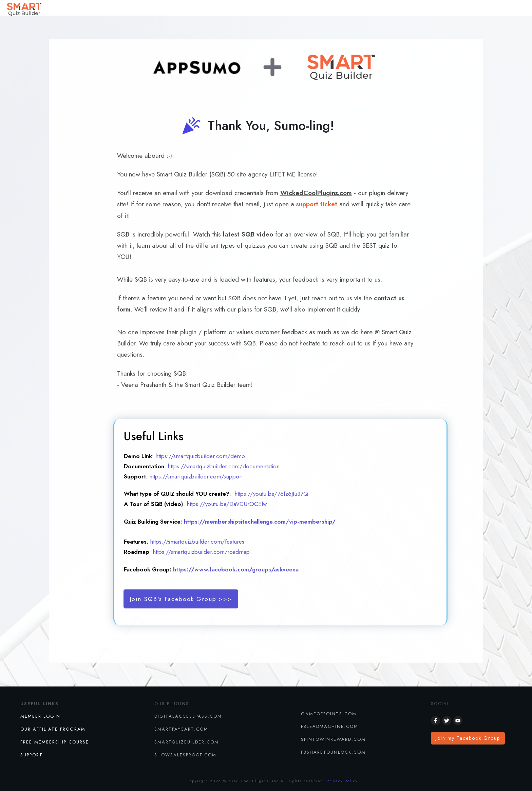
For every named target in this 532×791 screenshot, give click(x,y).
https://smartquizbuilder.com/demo (200, 456)
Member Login (40, 716)
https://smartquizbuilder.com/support (196, 476)
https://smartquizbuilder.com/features (197, 542)
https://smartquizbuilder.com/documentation (224, 466)
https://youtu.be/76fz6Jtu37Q (271, 494)
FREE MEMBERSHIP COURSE (55, 742)
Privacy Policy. (343, 781)
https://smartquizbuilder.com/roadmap (200, 552)
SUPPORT (32, 755)
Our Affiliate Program (53, 729)
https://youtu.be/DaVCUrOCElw (227, 504)
